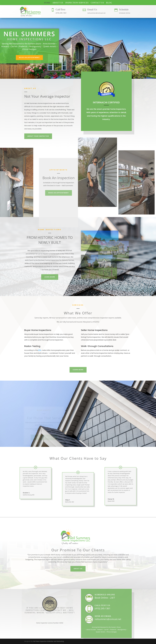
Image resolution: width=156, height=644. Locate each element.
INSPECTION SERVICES (77, 3)
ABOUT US (58, 3)
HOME (47, 3)
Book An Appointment (29, 57)
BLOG (109, 3)
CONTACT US (97, 3)
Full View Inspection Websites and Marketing (48, 641)
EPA (40, 350)
